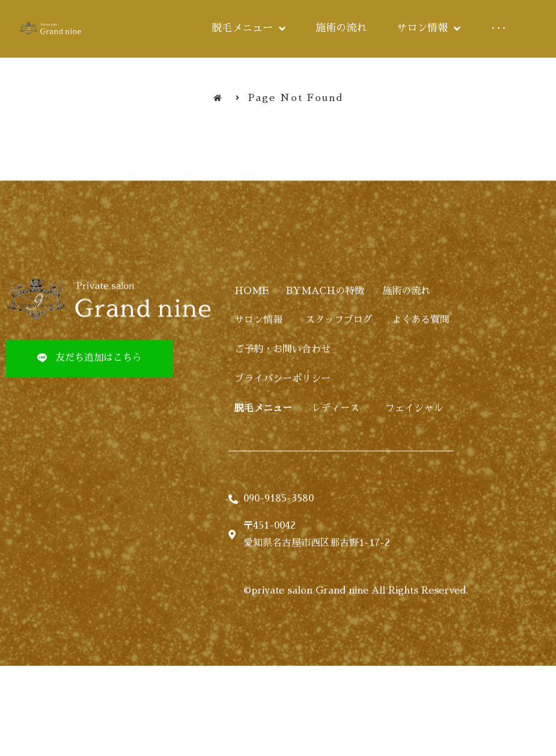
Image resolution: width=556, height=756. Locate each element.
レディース (335, 435)
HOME (252, 318)
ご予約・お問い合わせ (283, 376)
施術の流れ (406, 318)
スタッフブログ (339, 347)
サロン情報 (258, 347)
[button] (90, 386)
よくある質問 (421, 347)
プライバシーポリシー (283, 406)
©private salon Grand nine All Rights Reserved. (356, 618)
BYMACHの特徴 (325, 318)
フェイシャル (414, 435)
